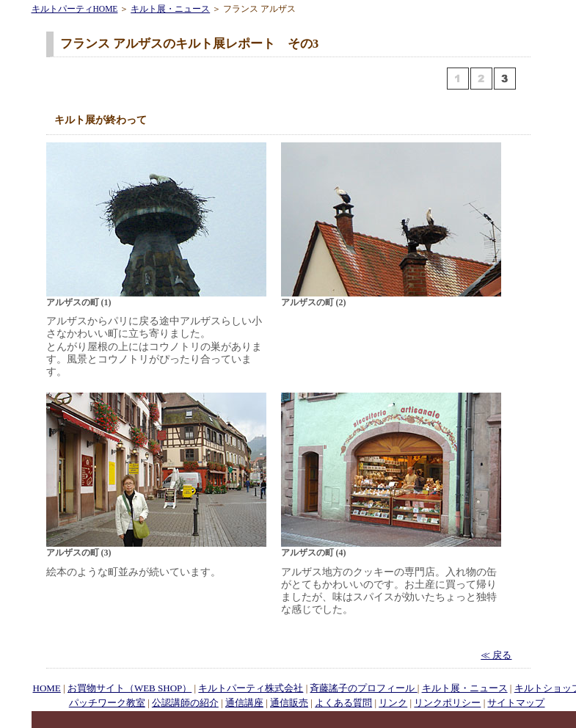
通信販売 (289, 703)
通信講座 (244, 703)
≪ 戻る (496, 655)
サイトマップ (516, 703)
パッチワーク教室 (107, 703)
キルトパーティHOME (75, 9)
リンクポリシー (447, 703)
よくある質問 (343, 703)
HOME (47, 688)
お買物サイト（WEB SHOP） (130, 688)
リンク (393, 703)
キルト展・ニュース (170, 9)
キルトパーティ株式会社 (251, 688)
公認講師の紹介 (185, 703)
